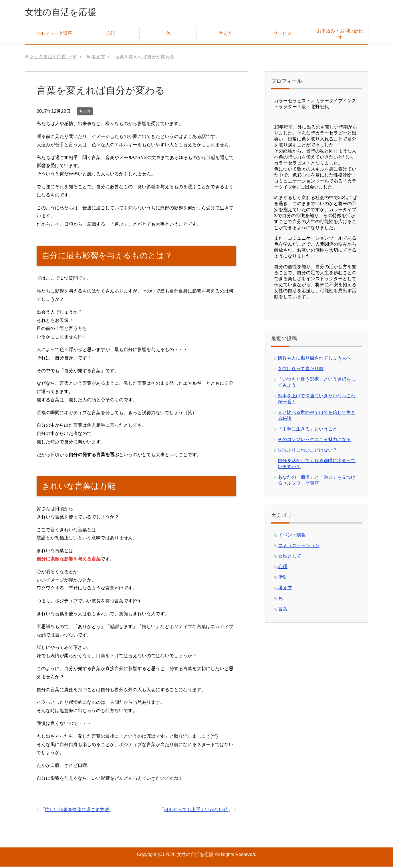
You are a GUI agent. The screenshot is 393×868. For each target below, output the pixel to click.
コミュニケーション (299, 547)
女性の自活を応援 (66, 12)
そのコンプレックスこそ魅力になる (314, 441)
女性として (290, 557)
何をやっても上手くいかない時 (196, 811)
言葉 (283, 610)
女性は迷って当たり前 (301, 370)
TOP (53, 58)
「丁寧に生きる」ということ (307, 430)
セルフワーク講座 (54, 35)
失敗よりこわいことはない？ (307, 451)
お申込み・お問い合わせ (340, 35)
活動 (283, 579)
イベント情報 (292, 536)
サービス (283, 35)
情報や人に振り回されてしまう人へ (314, 359)
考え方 (225, 35)
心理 (111, 35)
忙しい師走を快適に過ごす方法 (77, 811)
